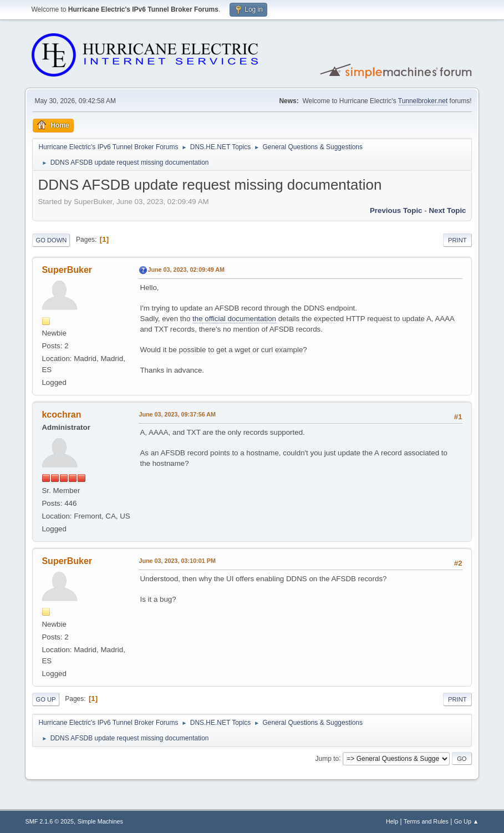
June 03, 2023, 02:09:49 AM (186, 270)
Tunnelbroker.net (423, 101)
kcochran (61, 415)
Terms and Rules (426, 821)
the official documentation (234, 319)
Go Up (45, 699)
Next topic (447, 210)
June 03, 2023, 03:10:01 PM (177, 561)
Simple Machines (100, 821)
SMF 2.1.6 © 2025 (49, 821)
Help (392, 821)
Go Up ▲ (467, 821)
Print (457, 240)
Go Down (51, 240)
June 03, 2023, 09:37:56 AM (177, 414)
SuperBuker (67, 270)
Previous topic (396, 210)
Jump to (327, 758)
